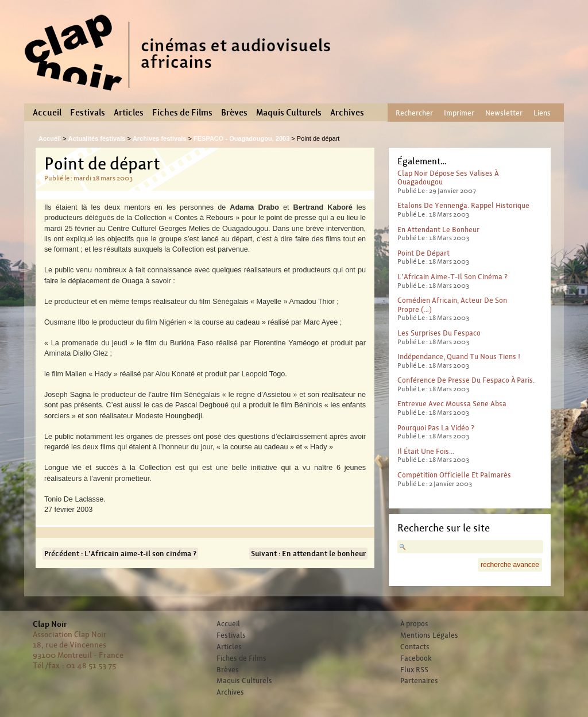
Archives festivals (160, 138)
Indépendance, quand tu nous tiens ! (459, 356)
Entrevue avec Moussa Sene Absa (452, 404)
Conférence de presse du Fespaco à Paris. (466, 380)
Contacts (415, 647)
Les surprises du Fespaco (439, 333)
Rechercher (414, 113)
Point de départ (423, 253)
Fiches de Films (182, 113)
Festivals (88, 113)
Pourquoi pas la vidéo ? (436, 428)
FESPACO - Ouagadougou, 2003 (241, 138)
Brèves (234, 113)
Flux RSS (414, 670)
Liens (542, 113)
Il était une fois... (426, 451)
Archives (347, 113)
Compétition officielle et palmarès (454, 475)
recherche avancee (510, 565)
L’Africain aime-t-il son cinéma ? (452, 277)
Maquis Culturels (289, 113)
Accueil (47, 113)
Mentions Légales (429, 635)
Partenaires (419, 681)
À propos (414, 624)
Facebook (416, 658)
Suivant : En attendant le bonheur (308, 554)
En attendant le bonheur (438, 230)
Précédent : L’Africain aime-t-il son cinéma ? (120, 554)
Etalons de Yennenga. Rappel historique (463, 205)
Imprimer (459, 113)
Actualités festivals (97, 138)
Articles (129, 113)
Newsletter (504, 113)
